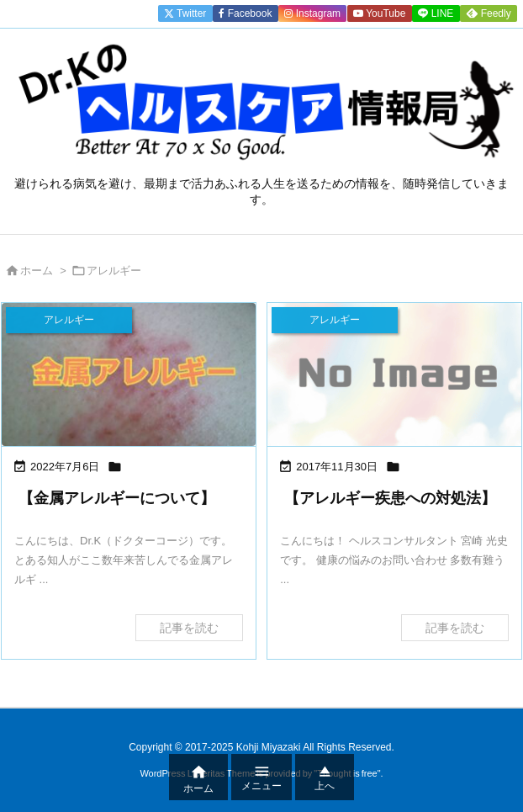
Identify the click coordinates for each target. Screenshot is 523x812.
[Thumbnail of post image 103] (129, 374)
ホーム (37, 271)
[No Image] (394, 374)
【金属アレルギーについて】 (117, 498)
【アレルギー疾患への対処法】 (390, 498)
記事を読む (189, 628)
